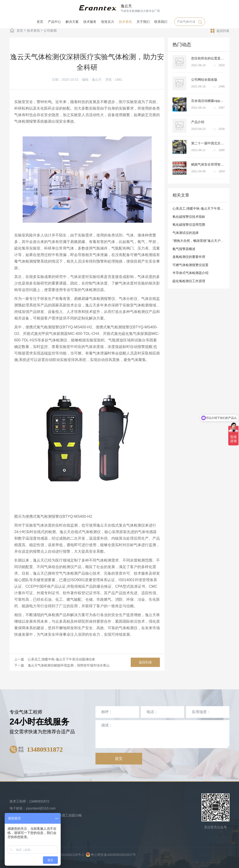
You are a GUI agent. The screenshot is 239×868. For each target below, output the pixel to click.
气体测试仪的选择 (186, 233)
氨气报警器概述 (184, 249)
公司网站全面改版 (204, 80)
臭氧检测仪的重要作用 (189, 257)
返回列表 (220, 31)
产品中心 (54, 22)
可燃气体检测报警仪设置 (190, 265)
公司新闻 (50, 31)
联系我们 (161, 22)
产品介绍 (198, 122)
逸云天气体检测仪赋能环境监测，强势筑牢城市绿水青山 (69, 665)
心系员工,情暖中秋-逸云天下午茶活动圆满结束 (62, 659)
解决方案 (72, 22)
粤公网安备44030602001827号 (111, 855)
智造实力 (108, 22)
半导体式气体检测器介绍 (190, 273)
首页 (40, 22)
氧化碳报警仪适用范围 (189, 225)
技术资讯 (125, 22)
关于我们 (143, 22)
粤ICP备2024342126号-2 (66, 855)
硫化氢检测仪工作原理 (189, 281)
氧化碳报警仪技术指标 (189, 217)
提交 (119, 759)
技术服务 (90, 22)
